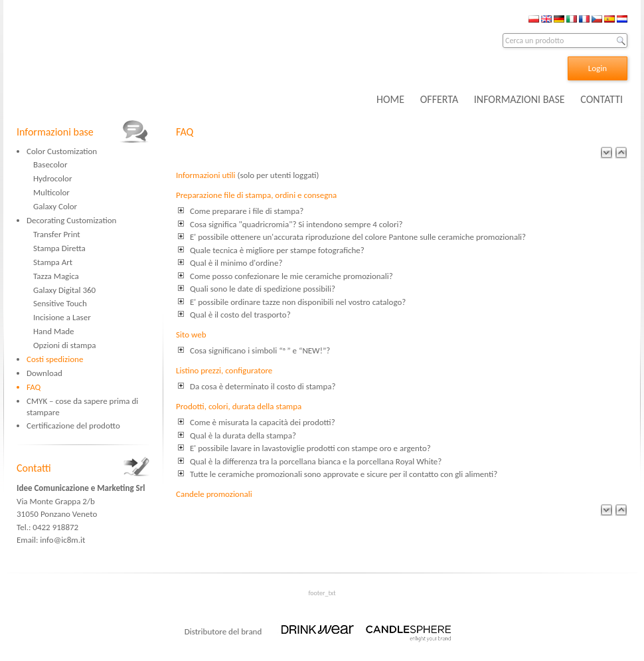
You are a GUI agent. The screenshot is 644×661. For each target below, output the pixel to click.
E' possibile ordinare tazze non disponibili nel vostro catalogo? (298, 302)
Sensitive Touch (60, 303)
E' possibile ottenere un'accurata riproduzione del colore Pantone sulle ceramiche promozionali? (358, 237)
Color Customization (62, 151)
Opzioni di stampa (65, 345)
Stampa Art (53, 262)
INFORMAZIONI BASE (520, 99)
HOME (390, 99)
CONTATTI (602, 99)
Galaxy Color (55, 206)
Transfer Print (57, 234)
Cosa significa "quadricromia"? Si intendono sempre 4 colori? (296, 224)
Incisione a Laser (62, 317)
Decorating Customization (71, 220)
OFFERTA (439, 99)
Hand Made (54, 331)
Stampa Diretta (59, 248)
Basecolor (50, 164)
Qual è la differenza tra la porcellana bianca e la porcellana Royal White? (316, 461)
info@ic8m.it (62, 540)
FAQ (34, 387)
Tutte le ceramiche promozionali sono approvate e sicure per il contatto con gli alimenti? (344, 474)
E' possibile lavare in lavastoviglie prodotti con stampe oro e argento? (310, 448)
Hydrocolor (52, 178)
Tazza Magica (56, 276)
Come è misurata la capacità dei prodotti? (263, 422)
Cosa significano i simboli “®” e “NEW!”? (260, 350)
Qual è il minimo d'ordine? (236, 263)
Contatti (34, 468)
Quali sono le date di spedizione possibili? (263, 289)
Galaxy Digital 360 (64, 290)
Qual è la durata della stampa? (243, 435)
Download (44, 373)
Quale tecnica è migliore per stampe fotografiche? (277, 250)
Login (598, 68)
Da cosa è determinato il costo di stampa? (263, 386)
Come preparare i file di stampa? (247, 211)
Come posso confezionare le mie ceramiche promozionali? (291, 276)
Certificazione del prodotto (73, 425)
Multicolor (51, 192)
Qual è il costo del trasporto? (240, 315)
